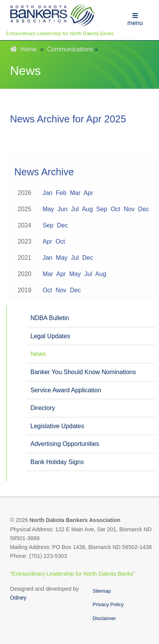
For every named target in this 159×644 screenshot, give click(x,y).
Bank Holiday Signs (57, 462)
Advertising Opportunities (65, 444)
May (48, 209)
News (38, 354)
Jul (75, 209)
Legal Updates (50, 336)
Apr (88, 193)
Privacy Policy (108, 604)
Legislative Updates (57, 426)
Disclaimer (104, 618)
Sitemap (102, 591)
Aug (87, 209)
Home (23, 49)
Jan (47, 193)
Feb (61, 193)
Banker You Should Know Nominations (83, 372)
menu (135, 19)
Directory (43, 408)
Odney (18, 598)
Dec (144, 209)
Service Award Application (66, 390)
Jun (63, 209)
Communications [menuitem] (70, 49)
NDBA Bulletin (50, 318)
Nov (129, 209)
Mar (75, 193)
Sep (102, 209)
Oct (115, 209)
